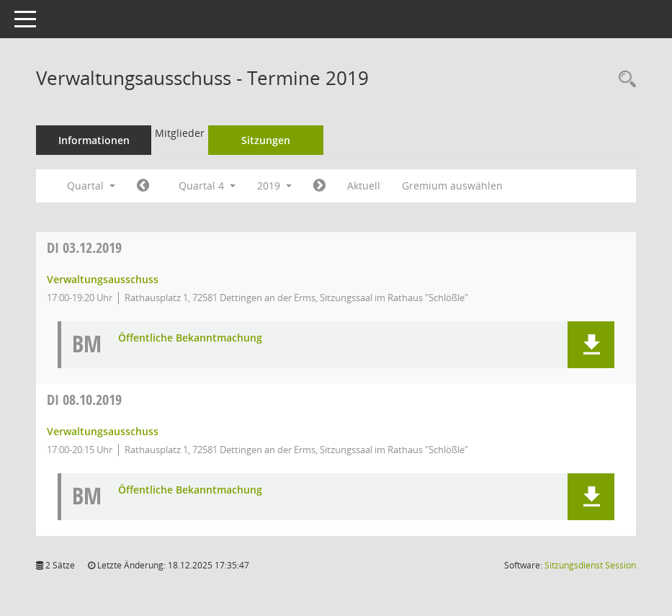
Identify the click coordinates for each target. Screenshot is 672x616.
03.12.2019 (84, 247)
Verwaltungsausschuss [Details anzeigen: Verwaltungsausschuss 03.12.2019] (103, 279)
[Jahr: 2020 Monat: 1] (319, 186)
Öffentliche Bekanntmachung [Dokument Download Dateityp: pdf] (190, 338)
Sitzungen (266, 140)
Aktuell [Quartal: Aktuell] (364, 186)
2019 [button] (274, 186)
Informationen (94, 140)
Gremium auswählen (452, 186)
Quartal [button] (91, 186)
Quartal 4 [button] (207, 186)
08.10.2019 (84, 399)
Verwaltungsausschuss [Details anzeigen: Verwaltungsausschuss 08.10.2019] (103, 431)
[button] (591, 345)
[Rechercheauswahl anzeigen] (624, 80)
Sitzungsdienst (590, 565)
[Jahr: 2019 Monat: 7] (143, 186)
